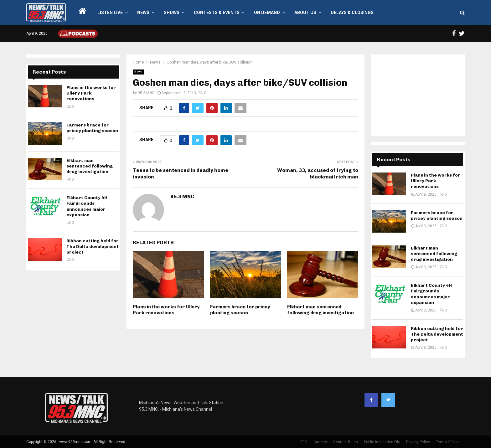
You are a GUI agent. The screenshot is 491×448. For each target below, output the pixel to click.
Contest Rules (346, 442)
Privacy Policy (418, 442)
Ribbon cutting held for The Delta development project (93, 247)
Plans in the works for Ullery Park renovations (166, 310)
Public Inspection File (382, 442)
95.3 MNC (146, 93)
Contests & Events (217, 13)
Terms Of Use (448, 442)
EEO (304, 442)
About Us (305, 13)
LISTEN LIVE (110, 13)
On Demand (267, 13)
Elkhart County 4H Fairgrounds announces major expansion (87, 206)
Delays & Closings (352, 13)
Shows (172, 13)
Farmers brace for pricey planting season (240, 310)
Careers (320, 442)
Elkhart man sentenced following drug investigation (320, 310)
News (143, 13)
